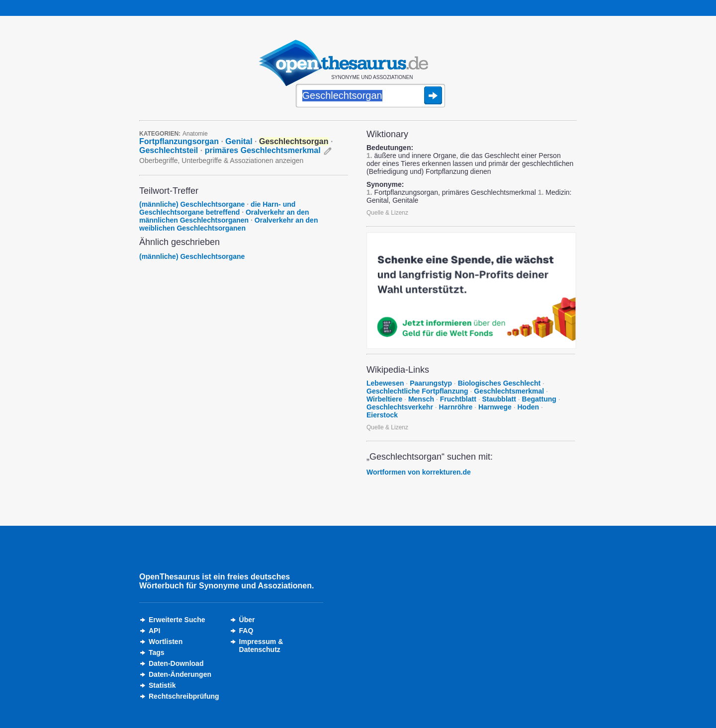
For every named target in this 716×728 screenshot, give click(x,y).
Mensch (421, 399)
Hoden (528, 407)
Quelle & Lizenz (387, 213)
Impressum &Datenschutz (261, 646)
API (154, 631)
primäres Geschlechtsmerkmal (263, 150)
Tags (157, 652)
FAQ (246, 631)
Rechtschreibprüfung (184, 696)
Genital (239, 141)
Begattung (539, 399)
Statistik (162, 685)
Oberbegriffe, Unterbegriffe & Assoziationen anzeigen (221, 161)
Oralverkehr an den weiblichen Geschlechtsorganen (228, 224)
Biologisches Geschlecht (499, 383)
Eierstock (382, 415)
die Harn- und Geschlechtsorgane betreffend (217, 208)
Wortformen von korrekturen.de (419, 472)
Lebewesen (385, 383)
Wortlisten (166, 642)
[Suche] (370, 96)
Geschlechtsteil (169, 150)
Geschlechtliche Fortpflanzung (417, 391)
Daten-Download (176, 663)
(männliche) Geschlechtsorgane (192, 204)
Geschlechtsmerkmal (509, 391)
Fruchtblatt (458, 399)
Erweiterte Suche (177, 620)
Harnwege (495, 407)
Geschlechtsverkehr (400, 407)
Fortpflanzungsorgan (179, 141)
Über (247, 620)
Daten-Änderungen (180, 674)
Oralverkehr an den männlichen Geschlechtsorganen (224, 216)
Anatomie (195, 134)
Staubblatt (499, 399)
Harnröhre (456, 407)
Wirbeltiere (384, 399)
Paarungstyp (431, 383)
